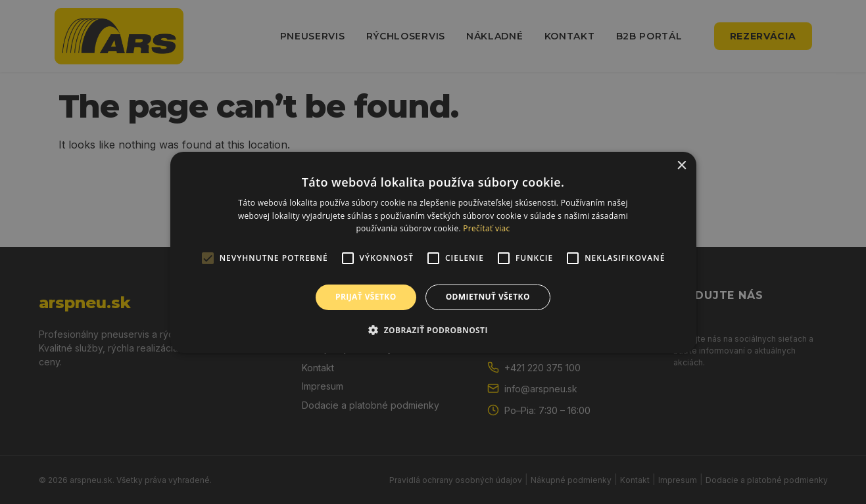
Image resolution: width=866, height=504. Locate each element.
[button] (433, 330)
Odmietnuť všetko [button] (488, 297)
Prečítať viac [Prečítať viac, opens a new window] (486, 228)
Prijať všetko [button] (366, 297)
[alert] (433, 252)
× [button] (682, 165)
